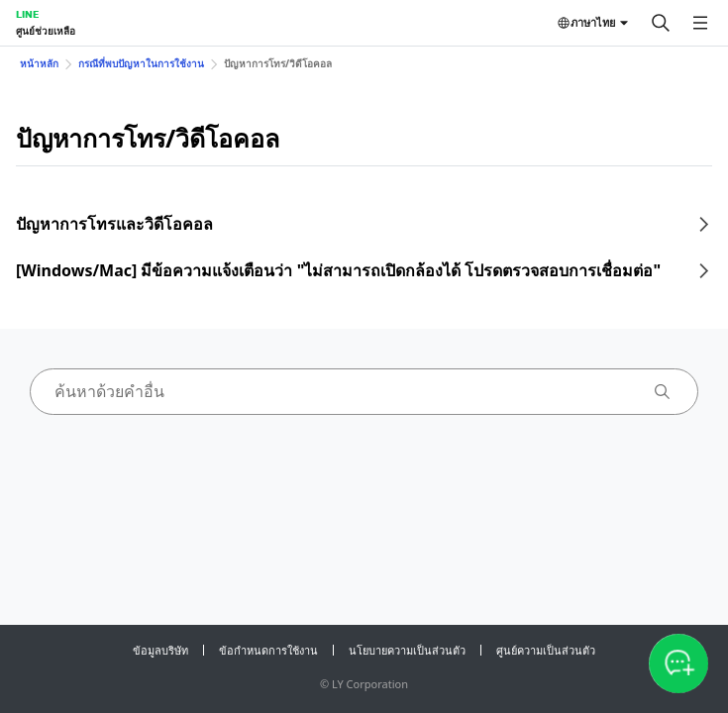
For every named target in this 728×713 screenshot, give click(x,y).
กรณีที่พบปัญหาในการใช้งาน (141, 63)
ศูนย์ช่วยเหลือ (46, 31)
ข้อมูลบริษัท (160, 650)
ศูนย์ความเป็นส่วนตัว (546, 650)
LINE (27, 14)
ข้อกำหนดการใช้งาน (268, 650)
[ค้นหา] (661, 23)
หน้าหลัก (39, 63)
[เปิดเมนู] (700, 23)
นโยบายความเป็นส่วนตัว (407, 650)
